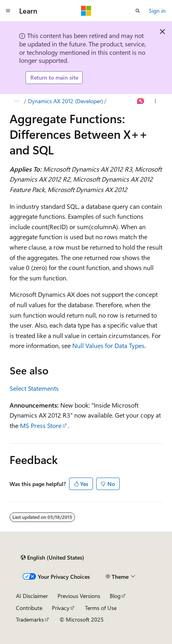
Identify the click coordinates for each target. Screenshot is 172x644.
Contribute (29, 608)
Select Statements (34, 388)
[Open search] (138, 11)
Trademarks (30, 619)
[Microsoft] (86, 11)
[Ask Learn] (141, 101)
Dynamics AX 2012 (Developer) (65, 101)
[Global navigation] (8, 11)
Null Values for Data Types (108, 345)
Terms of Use (101, 608)
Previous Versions (79, 596)
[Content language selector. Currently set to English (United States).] (52, 558)
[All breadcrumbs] (17, 101)
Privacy (61, 608)
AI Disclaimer (32, 596)
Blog (115, 596)
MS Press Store (41, 425)
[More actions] (155, 101)
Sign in (157, 11)
